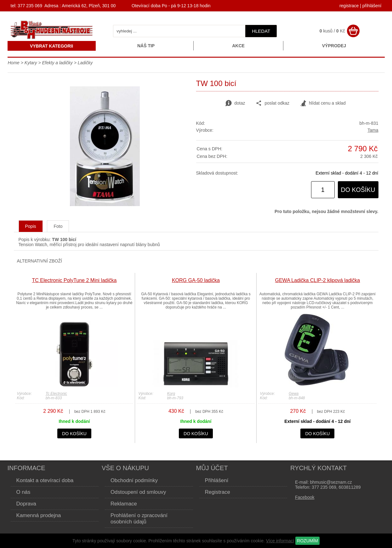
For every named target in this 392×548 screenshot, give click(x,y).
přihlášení (372, 6)
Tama (373, 130)
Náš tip (146, 46)
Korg (171, 394)
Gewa (294, 394)
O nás (23, 492)
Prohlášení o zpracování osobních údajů (139, 519)
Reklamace (124, 504)
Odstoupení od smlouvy (138, 492)
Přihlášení (217, 480)
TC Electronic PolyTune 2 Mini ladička (74, 280)
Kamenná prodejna (39, 515)
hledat (261, 31)
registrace (349, 6)
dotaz (235, 103)
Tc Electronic (56, 394)
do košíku (358, 190)
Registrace (218, 492)
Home (14, 63)
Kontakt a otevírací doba (45, 480)
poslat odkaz (273, 103)
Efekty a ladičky (57, 63)
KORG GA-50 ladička (196, 280)
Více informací (280, 541)
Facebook (305, 497)
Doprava (26, 504)
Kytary (31, 63)
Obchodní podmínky (134, 480)
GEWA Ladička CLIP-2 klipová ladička (318, 280)
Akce (238, 46)
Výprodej (334, 46)
